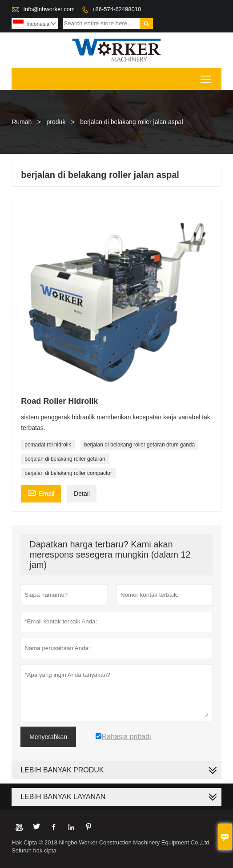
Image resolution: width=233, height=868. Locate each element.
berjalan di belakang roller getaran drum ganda (139, 445)
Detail (82, 494)
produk (56, 122)
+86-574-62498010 (116, 9)
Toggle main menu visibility (207, 76)
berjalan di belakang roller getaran (65, 459)
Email (41, 492)
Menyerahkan (48, 737)
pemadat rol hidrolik (48, 445)
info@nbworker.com (49, 9)
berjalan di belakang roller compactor (68, 473)
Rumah (22, 122)
